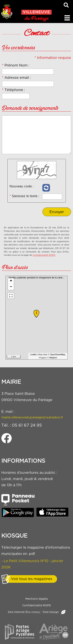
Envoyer (57, 212)
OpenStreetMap (58, 354)
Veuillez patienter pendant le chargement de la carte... (37, 318)
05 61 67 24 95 (27, 425)
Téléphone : (14, 90)
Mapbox (53, 358)
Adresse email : (16, 78)
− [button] (11, 287)
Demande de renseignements (30, 108)
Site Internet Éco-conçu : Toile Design (37, 612)
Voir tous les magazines (32, 579)
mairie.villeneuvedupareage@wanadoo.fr (32, 417)
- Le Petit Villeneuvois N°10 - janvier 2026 (32, 564)
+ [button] (11, 281)
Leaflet (33, 354)
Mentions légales (37, 599)
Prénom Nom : (16, 65)
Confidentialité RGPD (44, 255)
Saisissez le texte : (24, 196)
